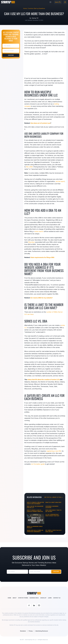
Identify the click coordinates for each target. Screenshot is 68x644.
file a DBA (29, 167)
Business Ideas (34, 598)
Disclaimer (23, 631)
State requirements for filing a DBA (42, 257)
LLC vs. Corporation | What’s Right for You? (52, 515)
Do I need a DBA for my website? (42, 298)
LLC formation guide (38, 464)
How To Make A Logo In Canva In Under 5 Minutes (35, 511)
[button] (50, 2)
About (15, 598)
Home (9, 598)
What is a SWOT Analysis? (53, 502)
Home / (26, 8)
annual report (60, 181)
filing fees (31, 242)
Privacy (31, 631)
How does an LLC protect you (40, 123)
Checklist (43, 598)
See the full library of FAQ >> (54, 497)
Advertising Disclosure (42, 631)
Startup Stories (23, 598)
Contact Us (57, 598)
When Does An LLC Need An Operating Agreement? (35, 531)
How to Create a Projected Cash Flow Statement (35, 503)
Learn (50, 598)
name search (39, 231)
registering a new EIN (54, 451)
